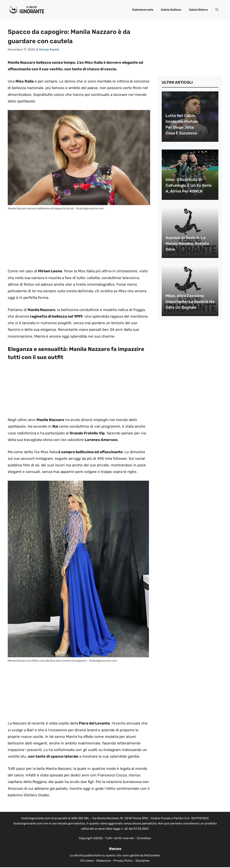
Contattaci (144, 838)
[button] (217, 10)
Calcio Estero (198, 10)
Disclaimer (143, 861)
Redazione (104, 861)
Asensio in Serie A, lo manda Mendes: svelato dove (187, 243)
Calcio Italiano (171, 10)
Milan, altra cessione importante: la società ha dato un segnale (190, 302)
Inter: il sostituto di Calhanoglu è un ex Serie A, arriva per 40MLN (189, 185)
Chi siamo (87, 861)
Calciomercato (143, 10)
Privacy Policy (123, 861)
